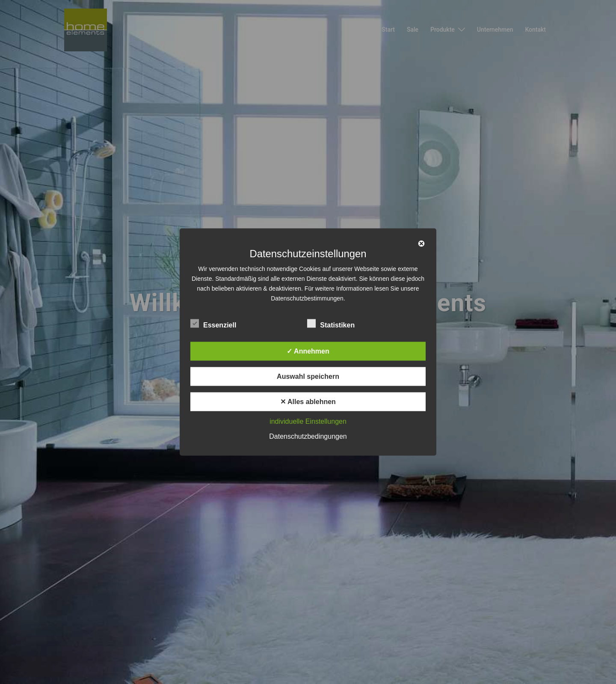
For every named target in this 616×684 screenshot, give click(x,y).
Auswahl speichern (308, 376)
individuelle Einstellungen (308, 421)
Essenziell (213, 324)
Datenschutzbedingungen (308, 436)
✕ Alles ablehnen (308, 402)
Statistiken (331, 324)
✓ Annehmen (308, 351)
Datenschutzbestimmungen (307, 298)
